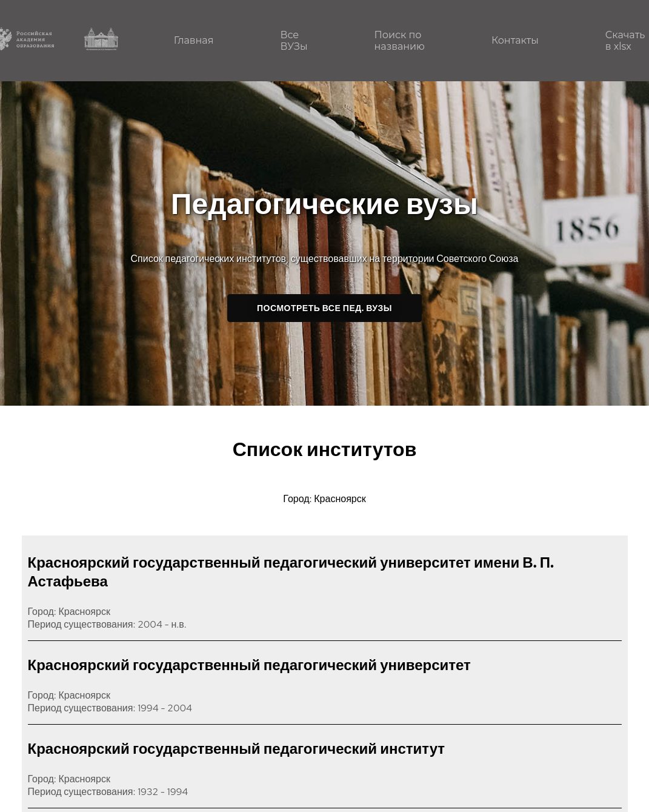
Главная (194, 40)
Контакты (515, 40)
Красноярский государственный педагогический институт (237, 749)
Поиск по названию (400, 41)
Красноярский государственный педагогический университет (249, 665)
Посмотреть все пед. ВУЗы (324, 308)
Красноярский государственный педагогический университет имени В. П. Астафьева (291, 572)
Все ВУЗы (294, 41)
